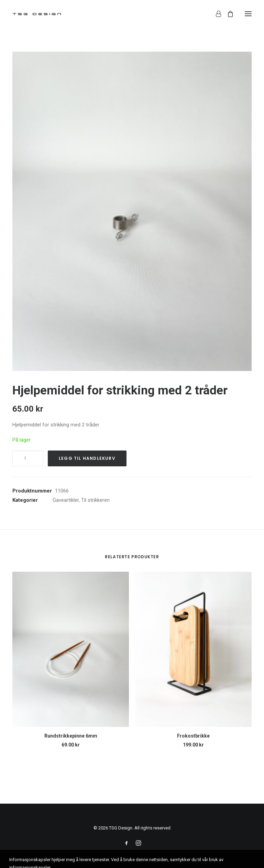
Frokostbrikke (193, 736)
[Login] (215, 14)
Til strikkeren (95, 500)
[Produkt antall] (28, 458)
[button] (248, 14)
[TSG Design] (37, 14)
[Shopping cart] (227, 14)
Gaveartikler (66, 500)
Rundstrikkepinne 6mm (71, 736)
